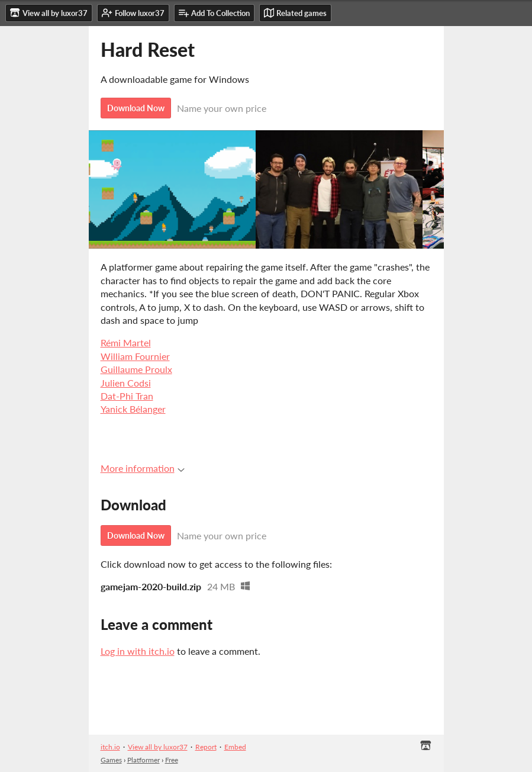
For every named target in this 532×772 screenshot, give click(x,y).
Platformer (144, 760)
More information (143, 468)
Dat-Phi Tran (127, 396)
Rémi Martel (126, 342)
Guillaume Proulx (136, 369)
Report (206, 747)
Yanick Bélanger (133, 409)
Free (172, 760)
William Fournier (135, 356)
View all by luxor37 (158, 747)
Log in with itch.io (138, 651)
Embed (235, 747)
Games (111, 760)
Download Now (136, 108)
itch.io (110, 747)
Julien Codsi (126, 383)
